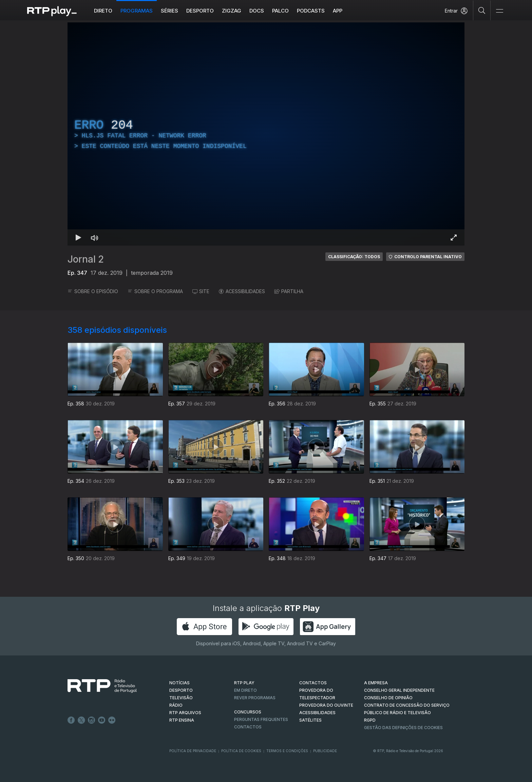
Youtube (102, 720)
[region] (266, 134)
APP (338, 11)
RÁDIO (176, 705)
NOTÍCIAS (179, 683)
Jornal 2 (86, 259)
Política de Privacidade (193, 751)
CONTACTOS (313, 683)
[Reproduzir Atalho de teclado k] (78, 237)
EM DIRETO (245, 690)
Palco (280, 11)
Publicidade (325, 751)
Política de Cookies (241, 751)
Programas (137, 11)
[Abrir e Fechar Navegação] (499, 11)
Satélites (310, 720)
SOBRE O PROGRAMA (155, 291)
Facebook (71, 720)
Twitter (81, 720)
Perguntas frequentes (261, 719)
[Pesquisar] (482, 10)
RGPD (370, 720)
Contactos (248, 727)
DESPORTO (181, 690)
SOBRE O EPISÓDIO (93, 291)
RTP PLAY (244, 683)
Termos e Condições (287, 751)
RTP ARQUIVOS (185, 713)
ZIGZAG (232, 11)
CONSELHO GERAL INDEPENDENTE (399, 690)
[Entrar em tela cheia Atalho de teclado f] (454, 237)
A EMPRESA (376, 683)
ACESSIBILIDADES (242, 291)
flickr (112, 720)
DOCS (257, 11)
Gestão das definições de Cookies (403, 728)
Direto (103, 11)
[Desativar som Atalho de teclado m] (95, 237)
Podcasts (311, 11)
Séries (169, 11)
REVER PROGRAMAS (255, 698)
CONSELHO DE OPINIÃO (388, 698)
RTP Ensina (182, 720)
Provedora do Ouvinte (326, 705)
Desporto (200, 11)
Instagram (92, 720)
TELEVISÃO (181, 698)
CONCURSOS (248, 712)
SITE (201, 291)
